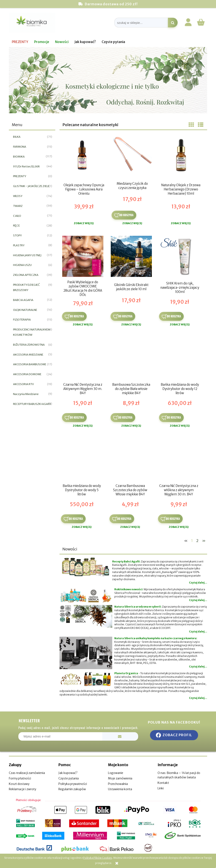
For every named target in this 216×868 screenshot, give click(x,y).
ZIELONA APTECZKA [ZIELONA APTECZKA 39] (26, 275)
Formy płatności (20, 778)
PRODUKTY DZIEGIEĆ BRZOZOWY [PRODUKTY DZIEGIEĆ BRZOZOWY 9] (26, 287)
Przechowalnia (118, 784)
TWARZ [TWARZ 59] (18, 206)
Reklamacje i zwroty (22, 789)
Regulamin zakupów (72, 789)
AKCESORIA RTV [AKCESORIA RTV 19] (23, 384)
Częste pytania (69, 778)
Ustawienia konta (120, 789)
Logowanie (116, 773)
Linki (161, 788)
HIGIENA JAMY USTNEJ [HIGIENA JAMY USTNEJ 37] (27, 255)
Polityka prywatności (73, 784)
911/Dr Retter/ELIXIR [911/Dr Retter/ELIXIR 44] (26, 166)
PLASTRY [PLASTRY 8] (19, 245)
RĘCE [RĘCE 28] (16, 226)
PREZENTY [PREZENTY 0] (20, 176)
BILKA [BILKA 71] (17, 137)
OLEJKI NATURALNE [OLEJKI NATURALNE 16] (25, 310)
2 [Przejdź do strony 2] (197, 541)
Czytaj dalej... (198, 583)
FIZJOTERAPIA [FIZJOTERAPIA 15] (22, 320)
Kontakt (163, 783)
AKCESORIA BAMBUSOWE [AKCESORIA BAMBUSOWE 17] (30, 364)
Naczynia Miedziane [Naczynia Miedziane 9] (26, 394)
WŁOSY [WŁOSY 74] (18, 196)
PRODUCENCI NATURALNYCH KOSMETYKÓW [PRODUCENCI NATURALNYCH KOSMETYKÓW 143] (32, 332)
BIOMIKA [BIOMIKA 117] (19, 157)
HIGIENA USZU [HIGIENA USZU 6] (22, 265)
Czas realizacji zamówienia (27, 773)
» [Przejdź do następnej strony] (204, 541)
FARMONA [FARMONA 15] (20, 147)
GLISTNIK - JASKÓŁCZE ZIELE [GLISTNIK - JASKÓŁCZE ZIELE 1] (31, 186)
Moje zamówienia (120, 778)
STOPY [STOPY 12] (17, 235)
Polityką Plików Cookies (98, 858)
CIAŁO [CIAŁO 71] (17, 216)
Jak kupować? (68, 773)
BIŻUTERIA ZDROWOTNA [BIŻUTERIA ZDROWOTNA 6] (29, 345)
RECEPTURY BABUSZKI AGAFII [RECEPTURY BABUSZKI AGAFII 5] (32, 404)
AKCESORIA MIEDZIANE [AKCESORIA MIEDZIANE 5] (28, 355)
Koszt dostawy (19, 784)
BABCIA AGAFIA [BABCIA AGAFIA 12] (23, 300)
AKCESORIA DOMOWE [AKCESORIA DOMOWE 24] (27, 374)
